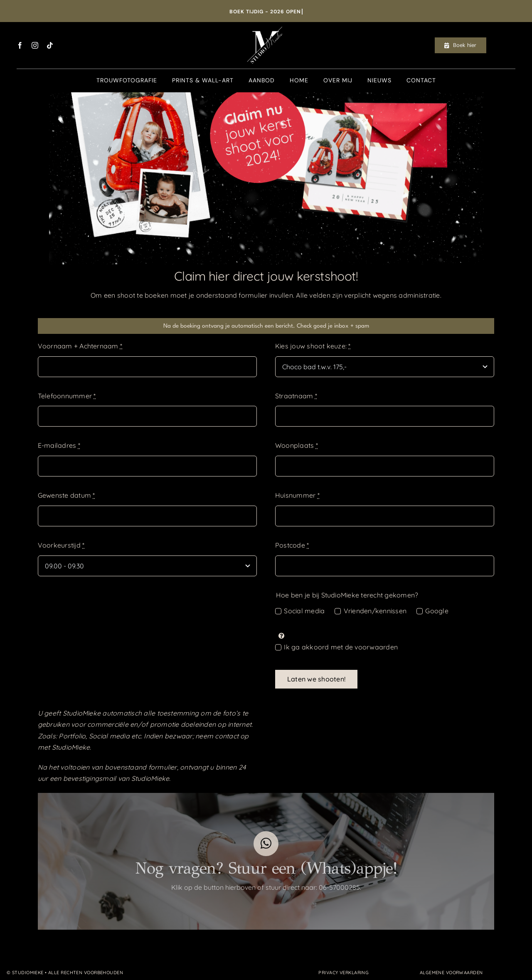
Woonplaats (297, 445)
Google (437, 611)
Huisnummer (297, 495)
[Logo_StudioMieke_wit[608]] (266, 25)
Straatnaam (296, 396)
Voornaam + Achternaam (80, 346)
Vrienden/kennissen (375, 611)
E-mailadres (59, 445)
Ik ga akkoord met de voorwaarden (341, 647)
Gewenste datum (66, 495)
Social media (304, 611)
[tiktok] (50, 45)
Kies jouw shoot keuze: (313, 346)
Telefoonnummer (67, 396)
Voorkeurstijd (61, 545)
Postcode (292, 545)
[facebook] (20, 45)
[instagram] (35, 45)
